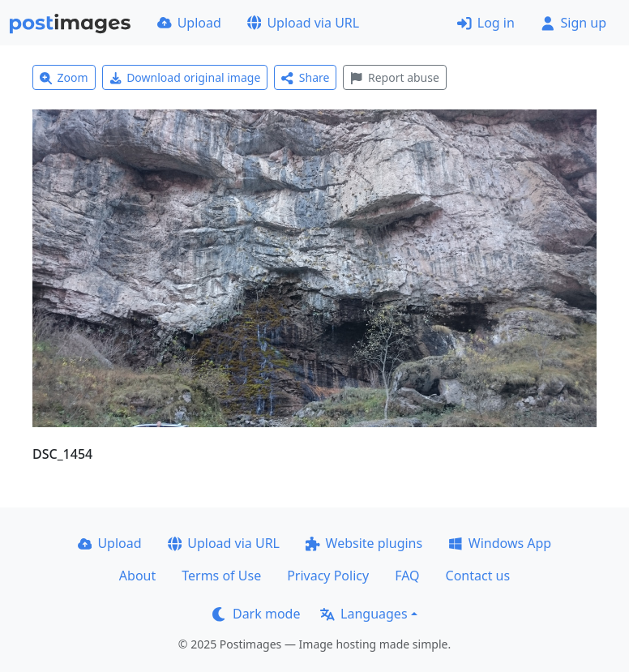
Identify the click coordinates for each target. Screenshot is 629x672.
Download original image (185, 77)
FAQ (407, 576)
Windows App (500, 543)
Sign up (573, 23)
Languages (364, 614)
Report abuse (394, 77)
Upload (189, 23)
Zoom (64, 77)
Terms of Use (221, 576)
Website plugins (364, 543)
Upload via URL (303, 23)
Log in (486, 23)
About (137, 576)
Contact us (478, 576)
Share (305, 77)
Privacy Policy (328, 576)
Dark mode (256, 614)
